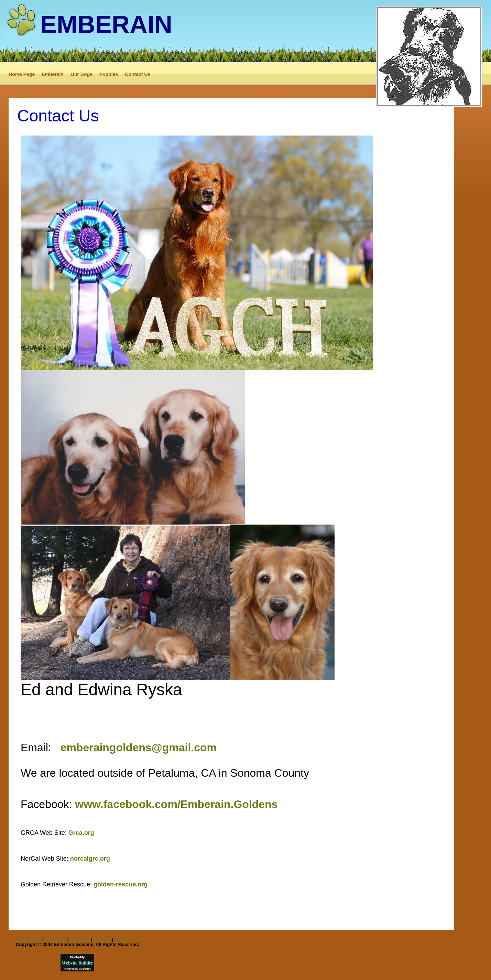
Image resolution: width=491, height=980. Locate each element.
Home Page (22, 74)
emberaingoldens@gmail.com (139, 747)
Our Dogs (81, 74)
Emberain (53, 74)
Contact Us (138, 74)
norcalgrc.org (90, 859)
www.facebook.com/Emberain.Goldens (176, 804)
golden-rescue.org (121, 884)
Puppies (109, 74)
